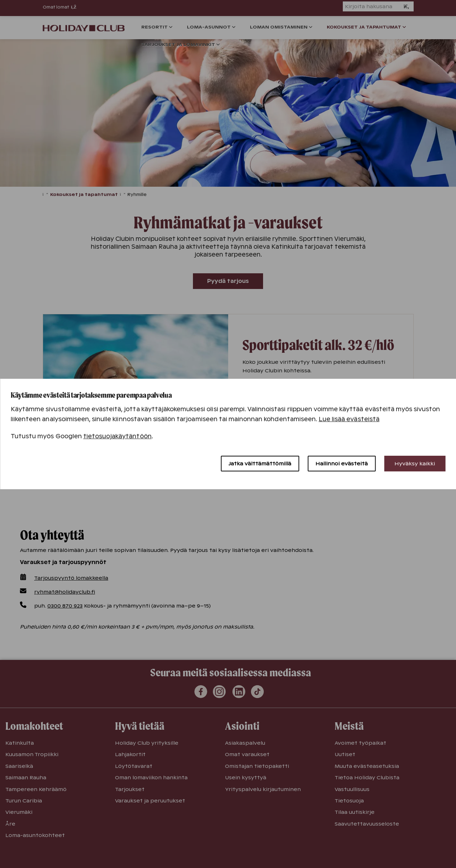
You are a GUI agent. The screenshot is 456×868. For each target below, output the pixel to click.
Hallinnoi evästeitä (342, 464)
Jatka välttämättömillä (260, 464)
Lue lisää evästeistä (349, 419)
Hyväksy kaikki (415, 464)
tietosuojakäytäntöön (117, 436)
